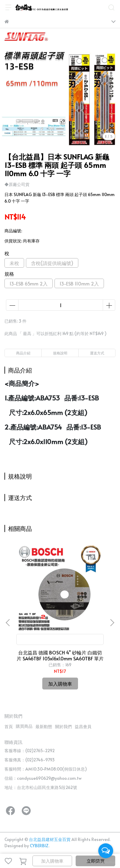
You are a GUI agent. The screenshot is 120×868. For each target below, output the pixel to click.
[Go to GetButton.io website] (106, 862)
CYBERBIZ (39, 846)
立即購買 (96, 861)
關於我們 (63, 726)
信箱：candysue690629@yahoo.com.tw (43, 778)
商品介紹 (23, 353)
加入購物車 (52, 861)
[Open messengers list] (106, 851)
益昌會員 (83, 726)
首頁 (9, 726)
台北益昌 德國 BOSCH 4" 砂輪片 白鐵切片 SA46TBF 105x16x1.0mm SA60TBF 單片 (60, 655)
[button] (112, 623)
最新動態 (44, 726)
